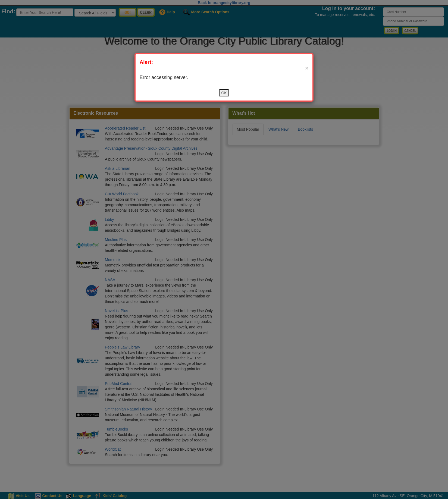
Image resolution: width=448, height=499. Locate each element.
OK (224, 93)
